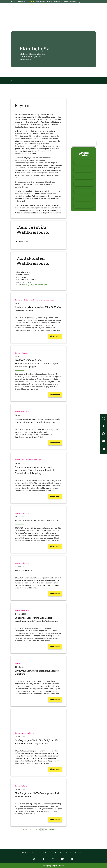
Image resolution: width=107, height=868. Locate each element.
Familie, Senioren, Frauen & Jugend (33, 300)
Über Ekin (40, 2)
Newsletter (59, 853)
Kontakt (69, 853)
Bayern (29, 2)
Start (13, 2)
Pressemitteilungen (35, 460)
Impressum (36, 853)
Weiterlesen (55, 336)
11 (46, 830)
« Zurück (25, 830)
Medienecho (50, 300)
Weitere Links (70, 2)
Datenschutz (48, 853)
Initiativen (24, 353)
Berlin (21, 2)
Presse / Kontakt (54, 2)
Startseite (15, 81)
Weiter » (52, 830)
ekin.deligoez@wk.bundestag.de (34, 285)
